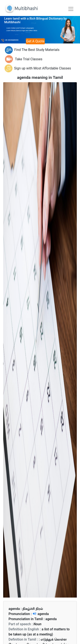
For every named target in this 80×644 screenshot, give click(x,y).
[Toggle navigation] (71, 9)
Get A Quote (35, 41)
